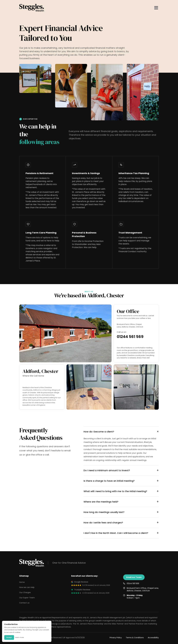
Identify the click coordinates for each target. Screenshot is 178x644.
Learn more (19, 637)
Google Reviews (80, 582)
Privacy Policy (116, 638)
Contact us (24, 603)
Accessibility (153, 638)
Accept (9, 637)
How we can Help (27, 587)
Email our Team (134, 577)
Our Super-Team (27, 598)
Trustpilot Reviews (81, 590)
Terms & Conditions (135, 638)
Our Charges (25, 592)
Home (22, 582)
